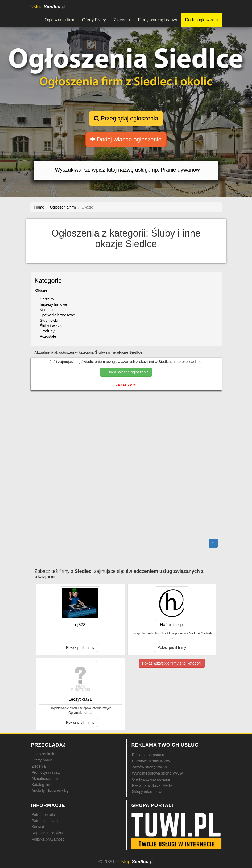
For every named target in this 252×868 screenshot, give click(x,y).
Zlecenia (122, 20)
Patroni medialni (45, 821)
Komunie (47, 310)
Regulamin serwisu (47, 833)
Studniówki (49, 320)
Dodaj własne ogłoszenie (126, 139)
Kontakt (38, 827)
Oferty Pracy (94, 20)
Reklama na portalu (148, 755)
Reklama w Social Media (152, 785)
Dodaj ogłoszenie (202, 20)
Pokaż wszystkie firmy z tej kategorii (172, 663)
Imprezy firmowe (54, 304)
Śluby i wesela (52, 326)
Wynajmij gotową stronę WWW (158, 773)
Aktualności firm (45, 779)
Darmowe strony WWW (151, 761)
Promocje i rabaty (46, 772)
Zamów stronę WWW (150, 767)
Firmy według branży (158, 20)
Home (39, 207)
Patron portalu (43, 814)
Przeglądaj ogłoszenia (126, 118)
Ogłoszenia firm (59, 20)
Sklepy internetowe (148, 792)
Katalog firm (42, 785)
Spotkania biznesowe (57, 315)
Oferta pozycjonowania (151, 779)
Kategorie (48, 281)
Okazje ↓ (43, 290)
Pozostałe (48, 336)
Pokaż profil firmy (80, 647)
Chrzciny (47, 299)
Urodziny (47, 331)
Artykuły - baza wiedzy (50, 791)
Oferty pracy (42, 760)
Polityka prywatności (49, 839)
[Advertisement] (126, 417)
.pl (48, 7)
